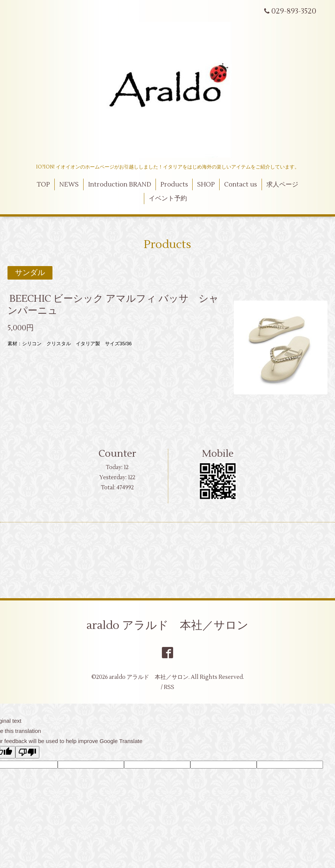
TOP (43, 185)
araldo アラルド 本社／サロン (167, 625)
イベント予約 (168, 199)
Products (174, 185)
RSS (169, 687)
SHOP (206, 185)
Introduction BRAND (120, 185)
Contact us (241, 185)
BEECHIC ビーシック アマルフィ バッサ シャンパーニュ (113, 305)
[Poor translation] (27, 752)
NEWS (69, 185)
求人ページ (282, 185)
